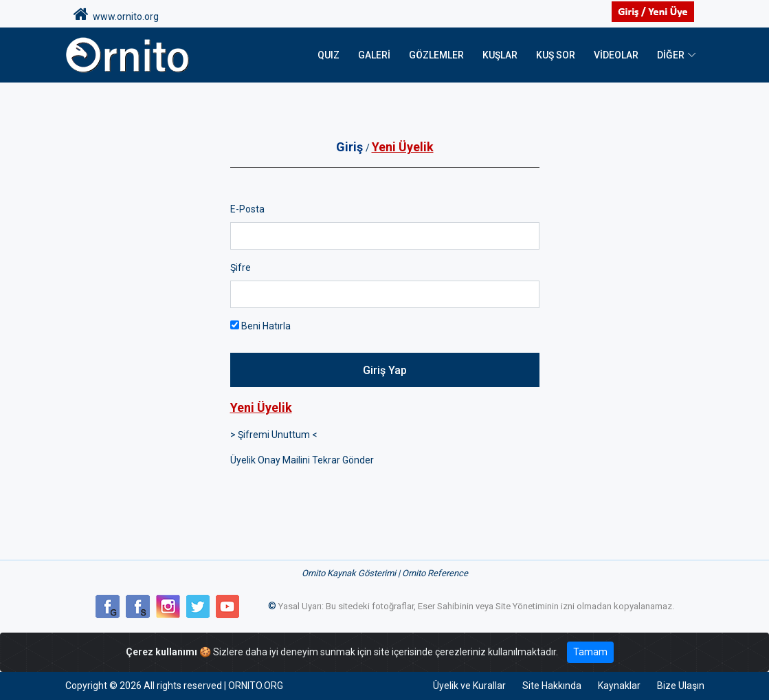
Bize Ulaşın (681, 686)
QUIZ (328, 55)
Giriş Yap (385, 370)
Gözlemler (436, 55)
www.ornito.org (116, 14)
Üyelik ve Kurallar (469, 686)
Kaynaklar (619, 686)
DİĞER (671, 55)
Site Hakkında (552, 686)
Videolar (616, 55)
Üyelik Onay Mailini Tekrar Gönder (302, 460)
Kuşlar (500, 55)
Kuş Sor (556, 55)
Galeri (374, 55)
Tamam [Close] (590, 652)
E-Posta (247, 209)
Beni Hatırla (260, 326)
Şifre (241, 267)
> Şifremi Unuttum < (274, 435)
